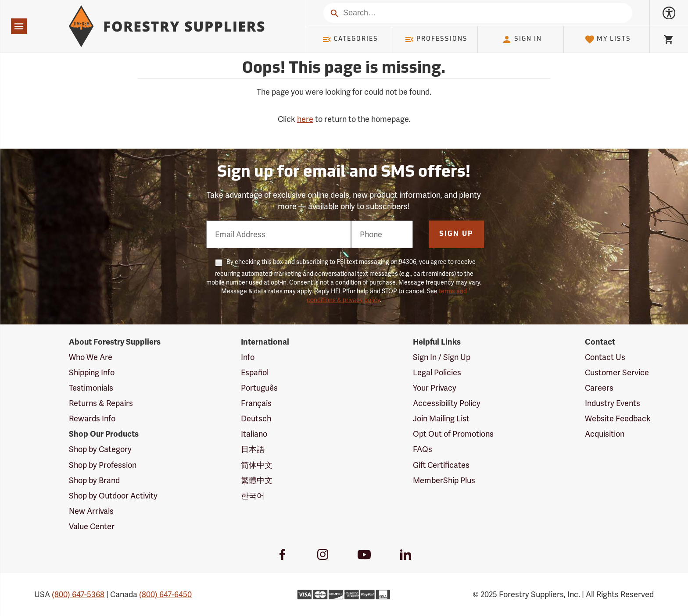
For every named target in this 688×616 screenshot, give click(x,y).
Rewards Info (92, 418)
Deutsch (256, 418)
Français (256, 403)
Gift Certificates (441, 465)
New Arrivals (91, 511)
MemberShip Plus (444, 480)
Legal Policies (437, 372)
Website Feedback (618, 418)
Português (259, 388)
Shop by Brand (94, 480)
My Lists (608, 39)
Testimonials (91, 388)
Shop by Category (100, 449)
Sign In (522, 39)
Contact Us (605, 357)
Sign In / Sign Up (442, 357)
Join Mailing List (441, 418)
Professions (436, 39)
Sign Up (456, 234)
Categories (350, 39)
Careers (599, 388)
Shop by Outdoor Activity (113, 496)
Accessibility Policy (447, 403)
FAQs (423, 449)
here (305, 119)
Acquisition (605, 434)
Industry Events (613, 403)
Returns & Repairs (101, 403)
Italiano (254, 434)
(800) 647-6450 (165, 594)
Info (248, 357)
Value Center (92, 526)
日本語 (253, 449)
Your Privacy (435, 388)
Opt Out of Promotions (453, 434)
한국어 (253, 496)
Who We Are (91, 357)
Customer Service (617, 372)
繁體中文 (257, 480)
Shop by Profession (103, 465)
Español (255, 372)
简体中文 (257, 465)
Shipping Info (92, 372)
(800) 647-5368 (78, 594)
